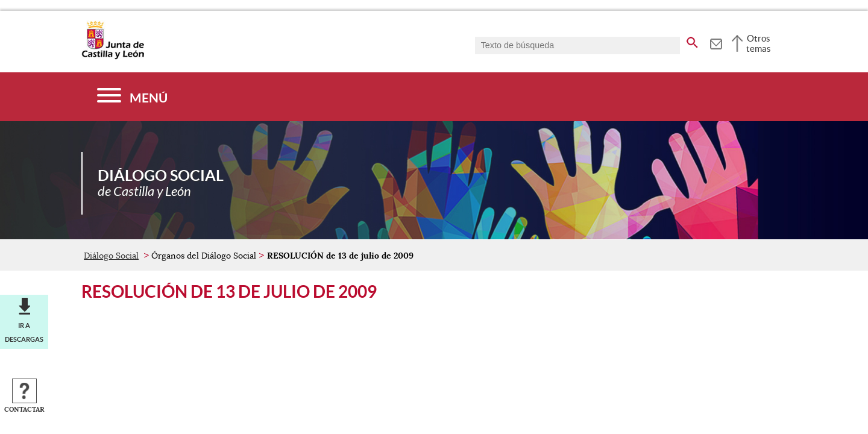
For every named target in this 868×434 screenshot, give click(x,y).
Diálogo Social (111, 256)
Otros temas (759, 43)
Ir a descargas (24, 332)
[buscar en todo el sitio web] (692, 40)
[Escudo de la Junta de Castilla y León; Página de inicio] (113, 57)
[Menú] (132, 97)
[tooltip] (716, 42)
